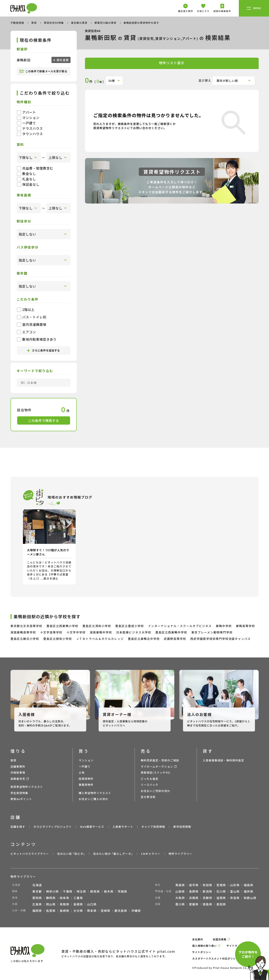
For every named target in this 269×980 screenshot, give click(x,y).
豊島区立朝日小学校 (25, 639)
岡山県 (51, 904)
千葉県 (68, 891)
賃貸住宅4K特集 (54, 23)
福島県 (249, 885)
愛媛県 (194, 904)
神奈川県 (53, 891)
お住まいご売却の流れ (156, 791)
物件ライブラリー (180, 854)
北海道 (37, 885)
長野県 (194, 891)
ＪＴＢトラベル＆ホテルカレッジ (100, 639)
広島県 (37, 904)
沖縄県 (136, 911)
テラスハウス (30, 128)
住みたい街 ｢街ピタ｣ (71, 854)
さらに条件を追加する (43, 350)
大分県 (78, 911)
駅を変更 (62, 60)
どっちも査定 (150, 779)
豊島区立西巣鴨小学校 (62, 626)
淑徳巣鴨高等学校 (23, 632)
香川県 (180, 904)
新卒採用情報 (182, 827)
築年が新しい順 (227, 81)
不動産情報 (18, 23)
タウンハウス (30, 134)
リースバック (150, 785)
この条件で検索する (44, 420)
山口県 (92, 904)
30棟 (111, 81)
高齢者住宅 (18, 779)
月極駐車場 (18, 772)
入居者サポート (123, 827)
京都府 (207, 898)
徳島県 (207, 904)
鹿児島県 (121, 911)
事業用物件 (86, 785)
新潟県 (207, 891)
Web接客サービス (92, 827)
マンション (28, 118)
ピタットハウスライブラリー (30, 854)
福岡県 (37, 911)
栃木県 (109, 891)
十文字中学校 (76, 632)
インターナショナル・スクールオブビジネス (180, 626)
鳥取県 (65, 904)
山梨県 (180, 891)
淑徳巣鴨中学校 (101, 632)
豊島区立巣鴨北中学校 (144, 639)
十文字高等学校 (51, 632)
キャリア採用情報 (153, 827)
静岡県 (51, 898)
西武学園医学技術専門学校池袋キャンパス (221, 639)
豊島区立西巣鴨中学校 (171, 632)
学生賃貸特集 (19, 793)
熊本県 (92, 911)
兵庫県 (194, 898)
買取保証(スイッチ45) (156, 772)
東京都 (37, 891)
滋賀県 (221, 898)
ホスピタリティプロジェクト (53, 827)
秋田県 (207, 885)
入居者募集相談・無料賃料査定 (224, 760)
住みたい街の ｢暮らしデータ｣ (113, 854)
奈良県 (235, 898)
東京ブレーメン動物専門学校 (212, 632)
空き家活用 (148, 797)
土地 (82, 772)
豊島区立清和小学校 (97, 626)
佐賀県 (51, 911)
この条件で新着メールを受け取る (43, 71)
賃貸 (34, 23)
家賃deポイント (21, 799)
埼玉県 (81, 891)
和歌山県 (250, 898)
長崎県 (65, 911)
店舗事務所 (18, 766)
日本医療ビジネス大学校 (134, 632)
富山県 (235, 891)
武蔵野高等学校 (175, 639)
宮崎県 (105, 911)
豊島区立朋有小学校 (58, 639)
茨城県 (122, 891)
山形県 (235, 885)
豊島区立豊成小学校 (130, 626)
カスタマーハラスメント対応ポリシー (215, 958)
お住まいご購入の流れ (94, 799)
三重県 (78, 898)
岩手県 (194, 885)
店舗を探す (18, 827)
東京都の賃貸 (80, 23)
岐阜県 (65, 898)
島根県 (78, 904)
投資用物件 (86, 779)
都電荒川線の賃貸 (106, 23)
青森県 (180, 885)
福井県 (249, 891)
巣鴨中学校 (224, 626)
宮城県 (221, 885)
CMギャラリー (151, 854)
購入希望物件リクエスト (95, 793)
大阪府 (180, 898)
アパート (26, 112)
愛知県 (37, 898)
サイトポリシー (202, 952)
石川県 (221, 891)
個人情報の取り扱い (205, 946)
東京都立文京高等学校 (26, 626)
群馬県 (95, 891)
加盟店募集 (220, 939)
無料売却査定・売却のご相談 (160, 760)
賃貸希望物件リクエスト (27, 787)
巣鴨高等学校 (245, 626)
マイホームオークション (157, 766)
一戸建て (26, 123)
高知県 (221, 904)
